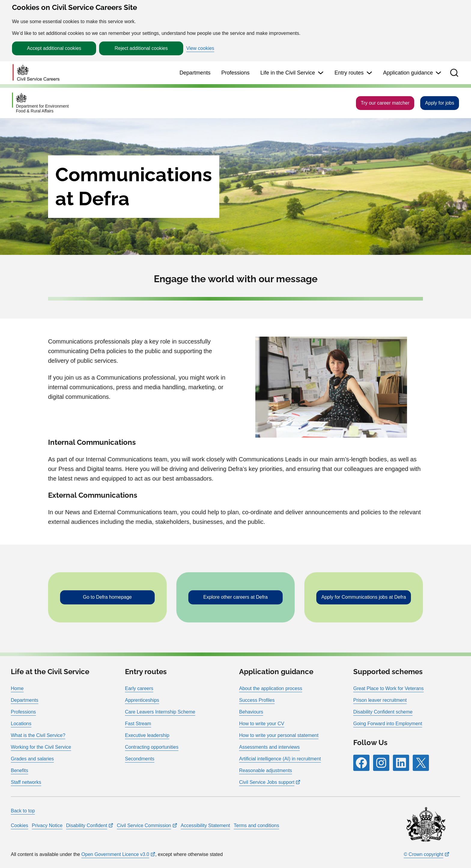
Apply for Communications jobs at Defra (364, 597)
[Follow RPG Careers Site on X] (421, 763)
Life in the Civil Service (288, 73)
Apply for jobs (440, 103)
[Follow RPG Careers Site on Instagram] (381, 763)
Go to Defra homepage (107, 597)
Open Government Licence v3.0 (115, 854)
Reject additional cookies (141, 48)
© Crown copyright (424, 854)
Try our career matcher (385, 103)
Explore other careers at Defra (235, 597)
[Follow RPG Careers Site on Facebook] (361, 763)
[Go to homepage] (36, 73)
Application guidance (408, 73)
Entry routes (349, 73)
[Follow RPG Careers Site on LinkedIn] (401, 763)
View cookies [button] (200, 48)
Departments (195, 73)
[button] (454, 73)
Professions (235, 73)
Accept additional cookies (54, 48)
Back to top (23, 811)
